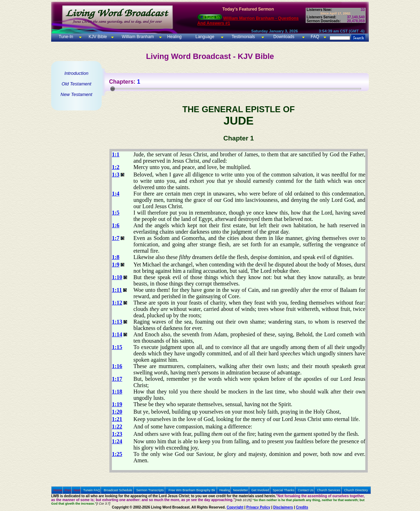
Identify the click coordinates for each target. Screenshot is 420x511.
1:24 (117, 441)
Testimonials (243, 37)
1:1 (116, 154)
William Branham (137, 37)
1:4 (116, 194)
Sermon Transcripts (150, 490)
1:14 (117, 334)
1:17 (117, 379)
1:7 (116, 238)
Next (77, 490)
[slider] (113, 89)
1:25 (117, 454)
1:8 (116, 257)
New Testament (77, 94)
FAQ (315, 37)
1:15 (117, 347)
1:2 (116, 167)
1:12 (117, 303)
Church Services (329, 490)
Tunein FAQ (92, 490)
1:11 (117, 290)
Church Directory (356, 490)
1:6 (116, 225)
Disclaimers (283, 507)
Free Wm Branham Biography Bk (192, 490)
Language (204, 37)
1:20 (117, 412)
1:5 (116, 213)
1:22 (117, 426)
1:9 (116, 264)
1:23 (117, 434)
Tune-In (66, 37)
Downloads (284, 37)
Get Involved (260, 490)
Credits (302, 507)
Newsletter (241, 490)
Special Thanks (284, 490)
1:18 (117, 392)
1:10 (117, 277)
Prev (68, 490)
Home (58, 490)
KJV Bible (97, 37)
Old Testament (76, 84)
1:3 (116, 175)
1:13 (117, 322)
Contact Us (306, 490)
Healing (174, 37)
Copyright (235, 507)
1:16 (117, 366)
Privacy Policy (258, 507)
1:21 (117, 419)
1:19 (117, 404)
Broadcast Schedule (118, 490)
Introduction (77, 73)
